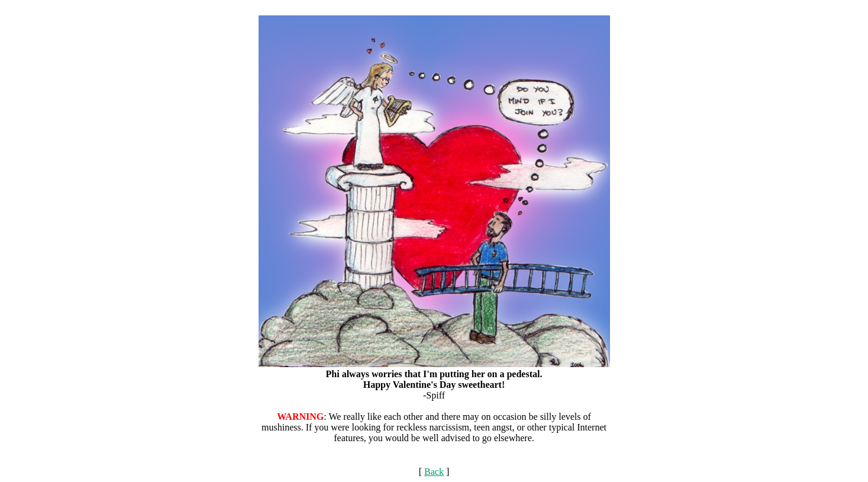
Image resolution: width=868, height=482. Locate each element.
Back (434, 472)
